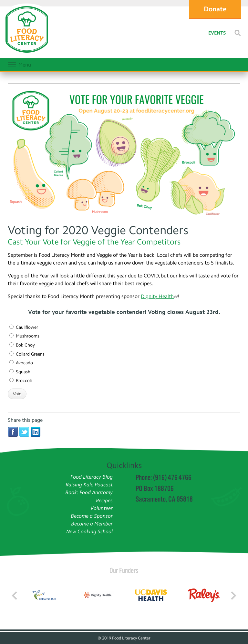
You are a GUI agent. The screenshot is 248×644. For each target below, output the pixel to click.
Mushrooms (24, 336)
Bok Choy (22, 345)
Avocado (21, 363)
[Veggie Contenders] (124, 154)
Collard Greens (27, 354)
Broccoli (21, 381)
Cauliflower (24, 327)
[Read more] (238, 33)
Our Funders (124, 570)
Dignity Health (157, 296)
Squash (20, 372)
